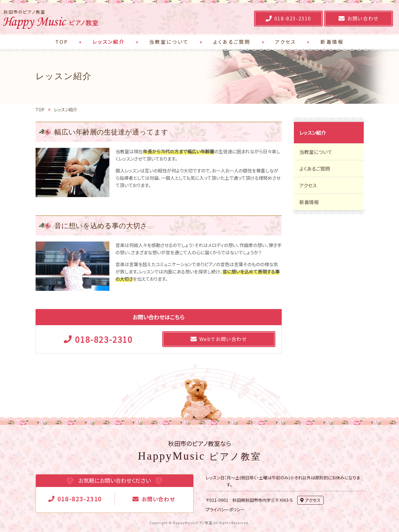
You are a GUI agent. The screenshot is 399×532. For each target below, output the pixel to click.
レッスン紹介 (313, 133)
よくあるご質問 (315, 169)
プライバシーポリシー (225, 509)
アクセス (308, 185)
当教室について (316, 152)
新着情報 (309, 202)
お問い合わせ (158, 499)
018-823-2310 (80, 499)
